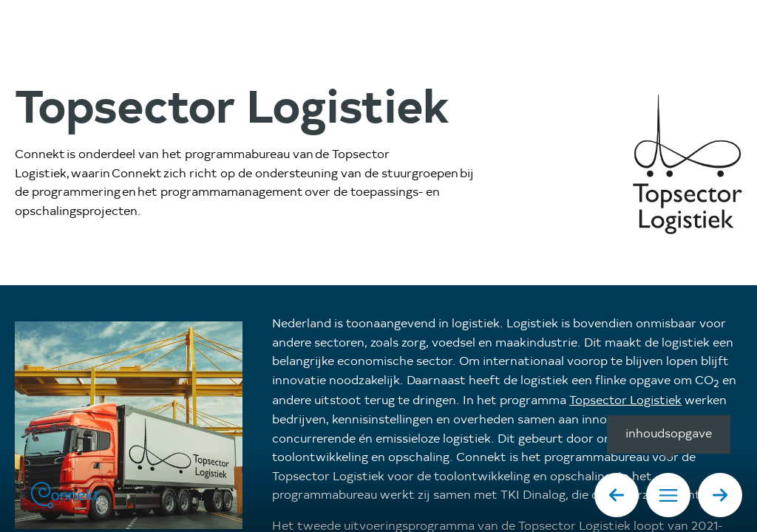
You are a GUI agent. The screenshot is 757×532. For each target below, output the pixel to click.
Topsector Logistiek (625, 401)
